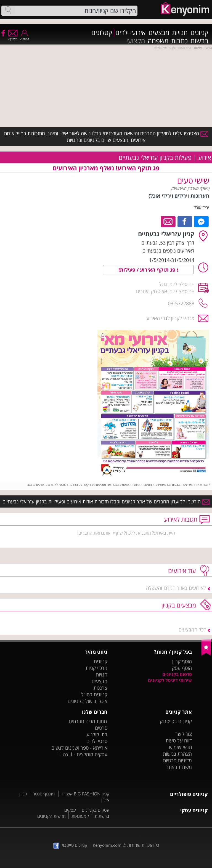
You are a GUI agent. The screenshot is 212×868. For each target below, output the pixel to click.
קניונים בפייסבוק (176, 721)
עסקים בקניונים (96, 810)
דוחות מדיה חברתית (88, 721)
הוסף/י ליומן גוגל (175, 284)
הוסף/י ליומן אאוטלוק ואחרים (164, 291)
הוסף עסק (182, 668)
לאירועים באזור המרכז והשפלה (176, 588)
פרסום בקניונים (177, 674)
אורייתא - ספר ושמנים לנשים (79, 748)
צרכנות (100, 688)
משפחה (158, 41)
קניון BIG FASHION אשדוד (85, 794)
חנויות (180, 33)
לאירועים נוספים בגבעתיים (168, 251)
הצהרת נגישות (177, 754)
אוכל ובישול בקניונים (88, 701)
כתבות (179, 41)
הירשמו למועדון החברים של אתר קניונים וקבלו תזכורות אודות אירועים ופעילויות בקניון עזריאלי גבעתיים (106, 501)
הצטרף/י (13, 37)
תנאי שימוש (180, 747)
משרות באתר (179, 767)
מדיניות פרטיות (177, 760)
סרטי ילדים (97, 741)
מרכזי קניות (96, 668)
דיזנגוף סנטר (44, 794)
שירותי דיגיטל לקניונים (170, 680)
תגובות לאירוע (181, 519)
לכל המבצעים (192, 630)
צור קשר (184, 734)
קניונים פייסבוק (70, 845)
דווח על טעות (179, 740)
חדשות (199, 41)
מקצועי (136, 41)
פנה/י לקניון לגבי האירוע (170, 318)
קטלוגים (102, 33)
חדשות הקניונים (51, 816)
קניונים (199, 33)
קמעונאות (80, 816)
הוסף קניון (182, 661)
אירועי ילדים (131, 33)
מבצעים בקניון (179, 605)
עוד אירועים (182, 570)
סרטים (101, 728)
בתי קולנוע (97, 734)
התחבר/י (24, 37)
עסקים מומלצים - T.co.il (83, 754)
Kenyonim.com (107, 845)
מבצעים (159, 33)
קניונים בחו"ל (94, 694)
